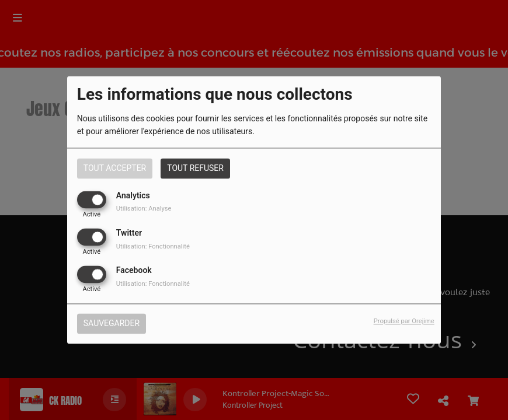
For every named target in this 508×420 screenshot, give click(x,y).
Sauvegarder (112, 324)
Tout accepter (115, 168)
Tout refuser (195, 168)
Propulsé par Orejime (404, 322)
